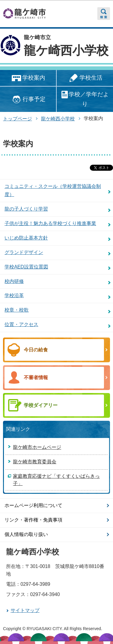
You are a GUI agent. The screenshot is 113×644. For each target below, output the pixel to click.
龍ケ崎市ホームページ (37, 447)
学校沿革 (14, 295)
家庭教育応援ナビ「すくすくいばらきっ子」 (56, 480)
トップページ (17, 119)
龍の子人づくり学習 (26, 209)
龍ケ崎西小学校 (66, 50)
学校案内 (28, 78)
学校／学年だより (85, 99)
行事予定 (28, 99)
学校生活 (85, 78)
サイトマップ (25, 610)
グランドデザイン (24, 252)
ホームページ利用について (33, 505)
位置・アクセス (21, 324)
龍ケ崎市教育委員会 (35, 462)
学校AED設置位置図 (26, 267)
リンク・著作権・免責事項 (33, 520)
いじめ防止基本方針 (26, 238)
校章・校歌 (17, 310)
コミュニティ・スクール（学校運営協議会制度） (53, 190)
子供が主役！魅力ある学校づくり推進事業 (50, 223)
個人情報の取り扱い (26, 534)
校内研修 (14, 281)
